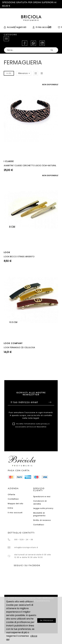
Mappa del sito (16, 504)
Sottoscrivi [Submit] (50, 402)
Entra (10, 508)
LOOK (7, 252)
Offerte (11, 495)
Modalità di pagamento (39, 514)
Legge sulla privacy (43, 508)
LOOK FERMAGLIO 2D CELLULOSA (19, 347)
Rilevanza (23, 73)
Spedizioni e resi (42, 497)
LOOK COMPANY (13, 343)
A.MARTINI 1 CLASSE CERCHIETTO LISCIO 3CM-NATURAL (30, 165)
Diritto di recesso (42, 520)
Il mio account (15, 513)
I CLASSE (9, 161)
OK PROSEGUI (47, 620)
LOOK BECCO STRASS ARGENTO (19, 257)
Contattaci (13, 499)
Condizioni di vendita (40, 502)
